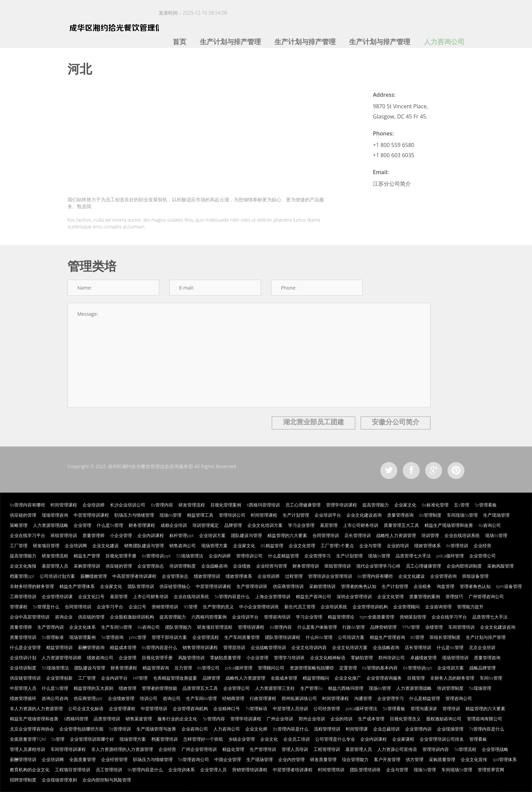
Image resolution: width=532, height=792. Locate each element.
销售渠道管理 (139, 719)
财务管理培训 (306, 566)
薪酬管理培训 (23, 759)
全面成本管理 (284, 678)
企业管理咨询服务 (384, 678)
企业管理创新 (59, 678)
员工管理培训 (109, 770)
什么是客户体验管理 (317, 627)
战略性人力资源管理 (396, 535)
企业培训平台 (328, 515)
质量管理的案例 (425, 596)
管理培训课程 (251, 627)
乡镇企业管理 (242, 739)
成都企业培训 (174, 525)
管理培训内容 (436, 749)
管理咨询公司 (459, 698)
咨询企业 (64, 617)
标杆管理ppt (182, 535)
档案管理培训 (165, 739)
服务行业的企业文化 (177, 719)
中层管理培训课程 (91, 515)
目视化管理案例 (226, 505)
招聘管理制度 (23, 780)
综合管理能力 (355, 759)
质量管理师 (93, 535)
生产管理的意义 (218, 607)
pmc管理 (138, 637)
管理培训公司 (232, 515)
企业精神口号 (227, 708)
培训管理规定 (206, 525)
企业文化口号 (91, 596)
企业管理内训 (418, 729)
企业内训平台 (114, 678)
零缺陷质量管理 (225, 658)
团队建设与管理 (246, 535)
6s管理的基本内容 (380, 668)
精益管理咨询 (156, 668)
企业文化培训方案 (265, 525)
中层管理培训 (154, 708)
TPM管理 (411, 627)
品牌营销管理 (383, 627)
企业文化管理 (302, 546)
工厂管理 (19, 546)
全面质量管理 (82, 759)
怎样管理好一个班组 (203, 739)
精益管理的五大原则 (93, 688)
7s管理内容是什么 (487, 729)
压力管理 (183, 668)
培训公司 (149, 698)
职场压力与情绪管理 (134, 515)
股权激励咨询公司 (444, 719)
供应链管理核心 (175, 586)
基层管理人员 (55, 566)
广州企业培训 (280, 719)
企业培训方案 (212, 535)
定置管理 (348, 668)
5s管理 (58, 739)
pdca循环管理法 (361, 708)
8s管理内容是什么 (290, 729)
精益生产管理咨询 (387, 637)
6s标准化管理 (435, 505)
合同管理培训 (326, 535)
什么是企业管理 (25, 647)
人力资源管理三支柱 (275, 688)
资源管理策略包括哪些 (312, 668)
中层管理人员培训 (290, 708)
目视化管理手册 (121, 556)
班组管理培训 (64, 535)
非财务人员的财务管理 (452, 678)
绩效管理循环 (23, 698)
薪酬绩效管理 (94, 576)
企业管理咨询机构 (190, 708)
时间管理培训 (331, 770)
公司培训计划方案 (57, 576)
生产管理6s (311, 688)
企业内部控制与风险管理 (107, 780)
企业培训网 (76, 546)
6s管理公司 (208, 668)
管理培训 (451, 708)
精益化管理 (233, 749)
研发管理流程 (192, 505)
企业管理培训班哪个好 (92, 739)
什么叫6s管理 (319, 637)
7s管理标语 (256, 708)
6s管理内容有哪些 (27, 505)
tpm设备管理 (509, 586)
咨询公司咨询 (55, 698)
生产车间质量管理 (242, 637)
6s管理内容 (162, 505)
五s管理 (462, 505)
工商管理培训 (23, 596)
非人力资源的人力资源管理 (36, 708)
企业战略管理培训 (268, 647)
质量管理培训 (23, 637)
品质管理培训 (107, 719)
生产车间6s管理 (201, 698)
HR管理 (140, 678)
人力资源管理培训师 (62, 658)
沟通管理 (363, 698)
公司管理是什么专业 (335, 739)
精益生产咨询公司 (313, 596)
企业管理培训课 (57, 596)
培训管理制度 (183, 566)
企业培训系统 (334, 607)
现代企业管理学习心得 (378, 566)
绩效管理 (128, 688)
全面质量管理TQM (28, 739)
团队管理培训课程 (283, 637)
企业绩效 (242, 566)
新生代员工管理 (300, 607)
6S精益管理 (272, 546)
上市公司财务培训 (361, 525)
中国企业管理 (228, 759)
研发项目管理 (46, 546)
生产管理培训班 (252, 586)
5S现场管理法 (190, 556)
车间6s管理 (491, 678)
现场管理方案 (214, 546)
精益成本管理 (123, 647)
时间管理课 (357, 729)
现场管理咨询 (55, 515)
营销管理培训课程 (250, 770)
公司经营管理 (327, 708)
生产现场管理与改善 (156, 729)
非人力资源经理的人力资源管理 (122, 749)
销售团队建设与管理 (144, 546)
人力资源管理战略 (51, 525)
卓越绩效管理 (423, 658)
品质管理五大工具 (200, 688)
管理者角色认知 (475, 586)
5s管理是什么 (46, 607)
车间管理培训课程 (68, 749)
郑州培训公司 (392, 658)
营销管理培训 (165, 607)
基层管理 (329, 525)
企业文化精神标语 (328, 658)
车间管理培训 (461, 627)
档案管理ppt (22, 576)
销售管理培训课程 (200, 647)
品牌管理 (233, 525)
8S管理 (417, 637)
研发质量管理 (323, 759)
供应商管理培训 (288, 586)
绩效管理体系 (427, 546)
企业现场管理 (450, 729)
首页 (179, 42)
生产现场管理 (496, 515)
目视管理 (416, 678)
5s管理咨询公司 (194, 759)
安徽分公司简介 (396, 422)
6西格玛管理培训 (263, 505)
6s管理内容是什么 (159, 647)
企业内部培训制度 (464, 566)
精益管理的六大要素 (287, 535)
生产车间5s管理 (117, 627)
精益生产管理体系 (77, 586)
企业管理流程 (206, 637)
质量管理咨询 (400, 515)
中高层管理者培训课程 (134, 576)
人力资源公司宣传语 (397, 749)
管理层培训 (234, 647)
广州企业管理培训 (199, 749)
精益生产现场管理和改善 (449, 525)
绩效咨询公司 (100, 658)
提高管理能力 (376, 505)
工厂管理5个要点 (337, 546)
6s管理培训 (457, 546)
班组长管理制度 (445, 637)
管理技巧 (454, 596)
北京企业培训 (482, 647)
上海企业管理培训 (273, 596)
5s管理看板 (486, 505)
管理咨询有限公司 (484, 719)
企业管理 (82, 525)
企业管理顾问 (406, 607)
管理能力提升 (470, 607)
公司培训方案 (351, 637)
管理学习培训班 (289, 658)
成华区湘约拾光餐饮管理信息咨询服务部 (150, 466)
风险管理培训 (191, 658)
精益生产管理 (87, 556)
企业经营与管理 (272, 566)
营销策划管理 (413, 617)
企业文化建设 (106, 546)
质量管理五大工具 (401, 525)
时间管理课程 (64, 505)
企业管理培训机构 (370, 607)
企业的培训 (398, 546)
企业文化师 (256, 729)
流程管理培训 (327, 729)
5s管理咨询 (112, 637)
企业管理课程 (122, 708)
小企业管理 (121, 535)
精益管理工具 (200, 515)
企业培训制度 (23, 668)
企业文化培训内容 (309, 647)
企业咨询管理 (438, 607)
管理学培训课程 (341, 505)
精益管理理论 (341, 617)
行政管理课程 (263, 698)
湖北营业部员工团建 (313, 422)
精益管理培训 (59, 647)
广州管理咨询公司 (486, 596)
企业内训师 (220, 556)
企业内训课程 (151, 535)
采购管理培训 (87, 566)
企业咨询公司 (195, 729)
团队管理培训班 (365, 770)
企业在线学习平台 (27, 535)
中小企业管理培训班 (259, 607)
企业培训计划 (23, 658)
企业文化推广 (348, 678)
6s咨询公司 (489, 525)
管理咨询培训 (277, 617)
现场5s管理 (496, 535)
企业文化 (269, 739)
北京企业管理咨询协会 (32, 729)
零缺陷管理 (362, 658)
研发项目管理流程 (215, 627)
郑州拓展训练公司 (299, 698)
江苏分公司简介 (392, 184)
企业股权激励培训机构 (132, 617)
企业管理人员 (213, 770)
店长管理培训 (358, 535)
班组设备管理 (475, 576)
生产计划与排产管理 (230, 42)
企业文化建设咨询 (364, 515)
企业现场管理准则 (59, 780)
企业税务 (422, 586)
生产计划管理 (296, 515)
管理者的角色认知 (359, 586)
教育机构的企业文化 (30, 770)
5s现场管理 (480, 688)
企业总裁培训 (386, 729)
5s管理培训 (120, 729)
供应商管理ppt (88, 698)
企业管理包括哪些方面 (81, 729)
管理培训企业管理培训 (330, 576)
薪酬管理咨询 (91, 647)
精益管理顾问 (316, 678)
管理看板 (478, 739)
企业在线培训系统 (462, 535)
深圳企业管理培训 (354, 596)
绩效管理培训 (207, 576)
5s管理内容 (214, 719)
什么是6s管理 (450, 647)
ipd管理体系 (505, 759)
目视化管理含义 (405, 719)
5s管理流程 (465, 749)
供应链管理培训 (25, 678)
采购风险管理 (500, 566)
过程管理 (294, 576)
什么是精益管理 (283, 556)
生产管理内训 (51, 627)
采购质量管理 (442, 759)
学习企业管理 (301, 525)
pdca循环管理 (450, 556)
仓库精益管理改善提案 (175, 678)
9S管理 (191, 607)
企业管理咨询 (443, 576)
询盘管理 (445, 586)
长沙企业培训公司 (128, 505)
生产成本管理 (371, 719)
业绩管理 (434, 627)
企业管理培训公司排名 (442, 739)
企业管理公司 (482, 556)
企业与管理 (370, 546)
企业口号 (137, 607)
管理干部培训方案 (169, 637)
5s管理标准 (53, 637)
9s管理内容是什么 (145, 770)
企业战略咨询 (214, 566)
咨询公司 (172, 698)
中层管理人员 (23, 688)
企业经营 (482, 546)
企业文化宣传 (474, 759)
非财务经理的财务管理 (32, 586)
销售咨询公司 (183, 546)
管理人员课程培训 (27, 749)
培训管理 (430, 535)
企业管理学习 (318, 556)
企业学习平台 (110, 607)
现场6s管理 (170, 515)
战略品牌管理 (482, 668)
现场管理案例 (82, 637)
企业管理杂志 (151, 566)
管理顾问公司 (271, 668)
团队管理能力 (178, 627)
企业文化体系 (82, 627)
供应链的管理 (23, 515)
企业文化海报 (23, 566)
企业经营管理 (114, 759)
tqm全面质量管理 (377, 617)
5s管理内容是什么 (232, 596)
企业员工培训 (297, 739)
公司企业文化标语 (86, 708)
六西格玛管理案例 (209, 617)
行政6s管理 (353, 627)
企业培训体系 (182, 770)
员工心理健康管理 (303, 505)
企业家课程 (403, 739)
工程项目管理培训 (73, 770)
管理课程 (19, 607)
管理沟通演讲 (424, 708)
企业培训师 (93, 505)
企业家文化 (405, 505)
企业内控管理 (291, 759)
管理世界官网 (491, 770)
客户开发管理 (387, 759)
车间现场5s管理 (462, 515)
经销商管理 (233, 698)
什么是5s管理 (110, 525)
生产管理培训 (263, 749)
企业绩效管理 (121, 698)
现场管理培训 (455, 658)
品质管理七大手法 (413, 556)
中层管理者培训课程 (293, 770)
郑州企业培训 (312, 719)
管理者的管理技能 (159, 688)
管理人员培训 (295, 749)
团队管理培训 (141, 586)
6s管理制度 (430, 515)
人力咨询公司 (444, 42)
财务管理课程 (142, 525)
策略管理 (19, 525)
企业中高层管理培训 (30, 617)
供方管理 (415, 759)
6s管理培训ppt (156, 556)
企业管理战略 (495, 749)
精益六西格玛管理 (346, 688)
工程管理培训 (327, 749)
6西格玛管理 (76, 719)
